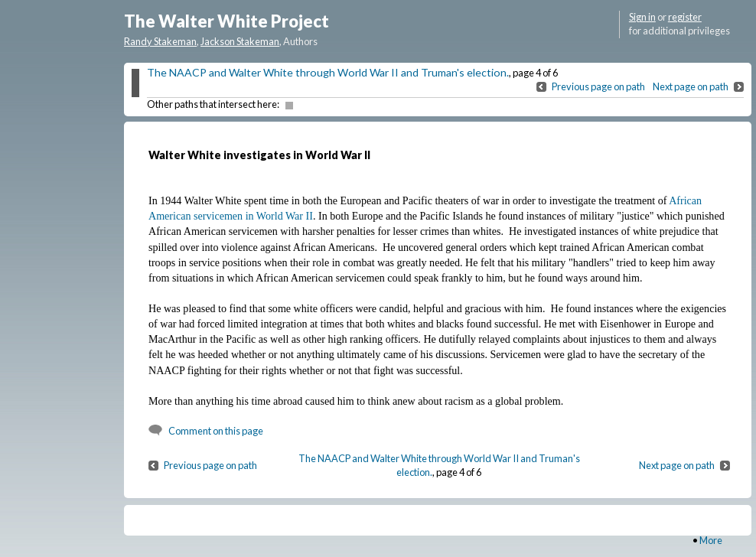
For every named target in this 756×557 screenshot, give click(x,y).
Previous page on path (598, 86)
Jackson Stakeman (240, 41)
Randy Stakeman (160, 41)
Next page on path (691, 86)
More (711, 540)
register (685, 17)
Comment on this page (216, 431)
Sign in (642, 17)
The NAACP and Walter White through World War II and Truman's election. (328, 72)
